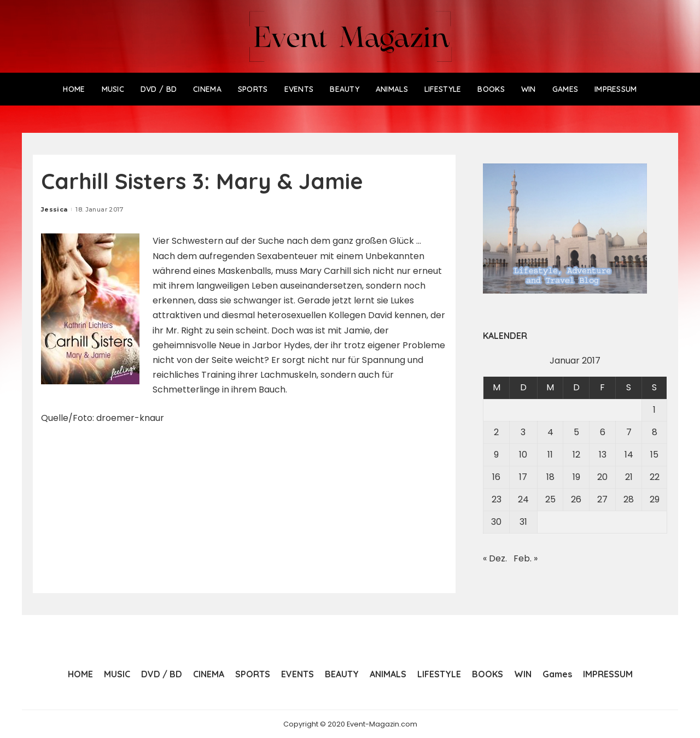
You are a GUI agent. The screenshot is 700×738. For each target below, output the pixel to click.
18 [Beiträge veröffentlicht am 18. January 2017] (550, 477)
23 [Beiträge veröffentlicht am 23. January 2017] (497, 499)
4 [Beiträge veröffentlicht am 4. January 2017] (550, 432)
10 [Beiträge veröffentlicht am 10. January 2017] (523, 455)
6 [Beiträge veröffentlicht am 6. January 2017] (603, 432)
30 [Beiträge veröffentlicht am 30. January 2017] (496, 522)
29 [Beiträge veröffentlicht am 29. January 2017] (655, 499)
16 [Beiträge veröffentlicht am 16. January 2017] (496, 477)
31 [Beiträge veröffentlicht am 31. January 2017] (523, 522)
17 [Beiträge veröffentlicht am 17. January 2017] (523, 477)
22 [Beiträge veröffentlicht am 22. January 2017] (655, 477)
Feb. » (526, 558)
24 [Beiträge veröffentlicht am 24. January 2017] (523, 499)
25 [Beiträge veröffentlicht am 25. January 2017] (550, 499)
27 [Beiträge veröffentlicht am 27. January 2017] (602, 499)
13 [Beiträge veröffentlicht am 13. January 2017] (603, 455)
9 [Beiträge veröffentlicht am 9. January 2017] (496, 455)
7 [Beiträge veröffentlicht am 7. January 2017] (629, 432)
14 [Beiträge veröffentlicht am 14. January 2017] (629, 455)
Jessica (54, 209)
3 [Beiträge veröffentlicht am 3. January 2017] (523, 432)
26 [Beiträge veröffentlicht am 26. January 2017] (576, 499)
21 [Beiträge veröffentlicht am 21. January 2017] (629, 477)
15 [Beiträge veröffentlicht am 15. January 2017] (654, 455)
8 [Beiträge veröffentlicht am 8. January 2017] (655, 432)
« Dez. (495, 558)
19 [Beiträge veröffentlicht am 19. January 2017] (576, 477)
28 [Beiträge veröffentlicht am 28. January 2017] (629, 499)
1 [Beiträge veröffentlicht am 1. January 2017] (654, 410)
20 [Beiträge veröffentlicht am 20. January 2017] (602, 477)
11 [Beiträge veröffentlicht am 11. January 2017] (550, 455)
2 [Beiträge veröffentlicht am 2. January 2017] (496, 432)
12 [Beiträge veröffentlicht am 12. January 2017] (576, 455)
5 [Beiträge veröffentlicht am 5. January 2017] (576, 432)
